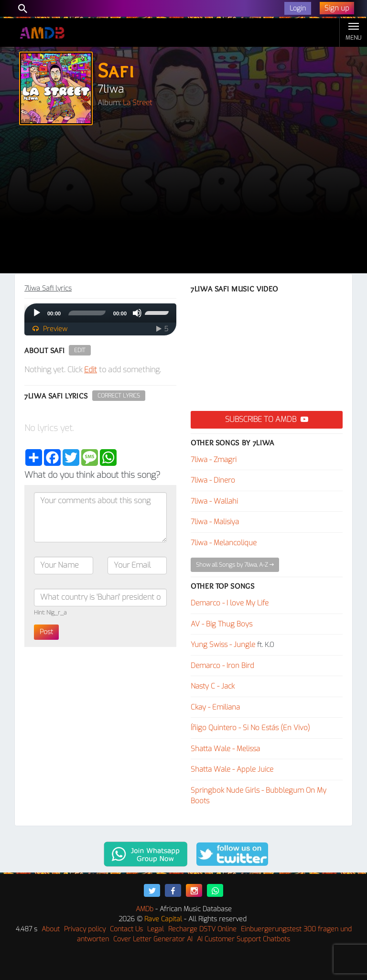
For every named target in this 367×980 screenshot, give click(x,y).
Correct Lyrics (119, 396)
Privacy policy (85, 929)
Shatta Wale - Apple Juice (232, 769)
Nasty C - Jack (213, 686)
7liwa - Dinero (213, 480)
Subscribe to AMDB (267, 419)
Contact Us (126, 929)
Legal (156, 929)
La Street (137, 103)
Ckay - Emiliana (215, 707)
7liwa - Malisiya (215, 522)
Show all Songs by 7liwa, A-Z (235, 565)
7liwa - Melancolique (224, 543)
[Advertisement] (183, 202)
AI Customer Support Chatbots (243, 939)
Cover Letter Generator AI (153, 939)
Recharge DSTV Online (202, 929)
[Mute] (137, 313)
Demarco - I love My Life (230, 603)
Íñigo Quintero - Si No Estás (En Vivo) (250, 728)
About (51, 929)
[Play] (37, 313)
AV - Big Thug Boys (221, 624)
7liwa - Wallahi (214, 501)
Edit (80, 350)
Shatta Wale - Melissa (225, 749)
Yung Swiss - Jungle (223, 645)
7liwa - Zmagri (214, 460)
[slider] (87, 313)
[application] (100, 313)
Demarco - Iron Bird (222, 666)
